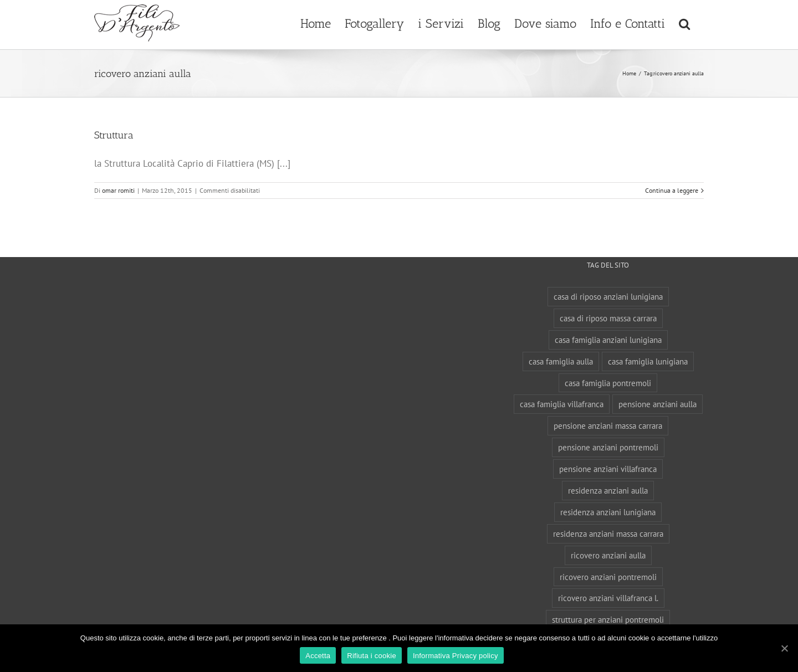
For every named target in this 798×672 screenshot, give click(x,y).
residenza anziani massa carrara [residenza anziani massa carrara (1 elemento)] (608, 534)
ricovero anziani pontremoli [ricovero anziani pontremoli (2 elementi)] (608, 577)
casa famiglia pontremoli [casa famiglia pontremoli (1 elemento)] (608, 383)
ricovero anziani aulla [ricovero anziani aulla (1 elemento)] (608, 555)
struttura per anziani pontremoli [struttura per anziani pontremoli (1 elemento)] (608, 619)
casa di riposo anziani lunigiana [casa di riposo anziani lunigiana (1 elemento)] (608, 296)
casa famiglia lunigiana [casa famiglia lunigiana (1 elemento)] (648, 361)
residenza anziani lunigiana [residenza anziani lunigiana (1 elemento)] (608, 512)
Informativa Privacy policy (456, 656)
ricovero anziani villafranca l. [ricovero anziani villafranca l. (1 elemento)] (608, 598)
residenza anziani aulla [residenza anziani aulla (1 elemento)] (608, 490)
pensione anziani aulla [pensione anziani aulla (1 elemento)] (658, 404)
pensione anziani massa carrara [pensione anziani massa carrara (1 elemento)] (608, 425)
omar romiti (118, 190)
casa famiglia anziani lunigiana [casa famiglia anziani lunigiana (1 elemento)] (608, 340)
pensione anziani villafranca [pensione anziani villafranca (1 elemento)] (608, 469)
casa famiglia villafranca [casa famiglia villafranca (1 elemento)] (562, 404)
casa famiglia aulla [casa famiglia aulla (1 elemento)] (561, 361)
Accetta (318, 656)
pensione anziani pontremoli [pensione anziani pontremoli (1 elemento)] (608, 447)
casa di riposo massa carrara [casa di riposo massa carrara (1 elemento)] (608, 318)
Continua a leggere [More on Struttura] (672, 190)
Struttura (114, 135)
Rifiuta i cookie (372, 656)
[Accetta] (784, 648)
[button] (684, 22)
